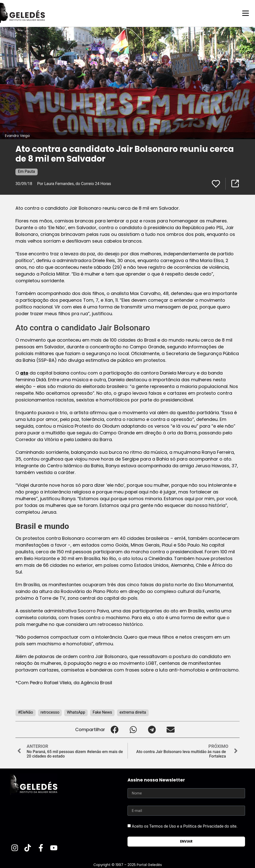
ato (24, 373)
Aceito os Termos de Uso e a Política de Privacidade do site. (185, 826)
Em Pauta (27, 171)
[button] (114, 729)
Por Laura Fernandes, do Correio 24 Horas (74, 183)
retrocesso (50, 712)
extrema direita (133, 712)
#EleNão (26, 712)
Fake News (102, 712)
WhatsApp (76, 712)
